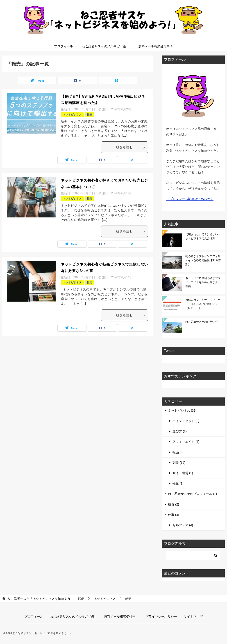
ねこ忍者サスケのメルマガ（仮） (106, 46)
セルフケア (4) (183, 525)
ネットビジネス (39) (182, 411)
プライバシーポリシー (161, 616)
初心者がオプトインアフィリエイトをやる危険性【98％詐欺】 (203, 260)
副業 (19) (179, 463)
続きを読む (131, 147)
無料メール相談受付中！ (156, 46)
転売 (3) (178, 452)
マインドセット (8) (186, 421)
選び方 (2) (180, 431)
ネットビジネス (72, 115)
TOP (46, 599)
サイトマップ (193, 616)
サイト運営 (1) (183, 473)
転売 (90, 115)
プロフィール (64, 46)
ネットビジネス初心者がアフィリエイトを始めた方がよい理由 (203, 282)
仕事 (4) (174, 515)
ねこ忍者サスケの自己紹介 (202, 322)
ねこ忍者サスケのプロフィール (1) (192, 494)
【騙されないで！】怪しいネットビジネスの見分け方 (203, 236)
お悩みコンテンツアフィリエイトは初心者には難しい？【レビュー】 (203, 304)
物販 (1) (178, 483)
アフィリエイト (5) (186, 442)
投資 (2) (174, 504)
